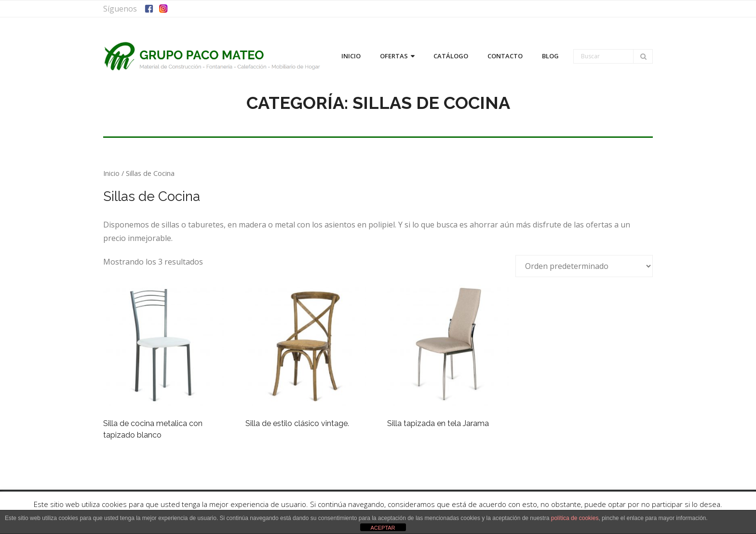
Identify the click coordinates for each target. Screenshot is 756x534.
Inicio (111, 173)
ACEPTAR (383, 528)
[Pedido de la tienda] (584, 266)
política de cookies (575, 518)
